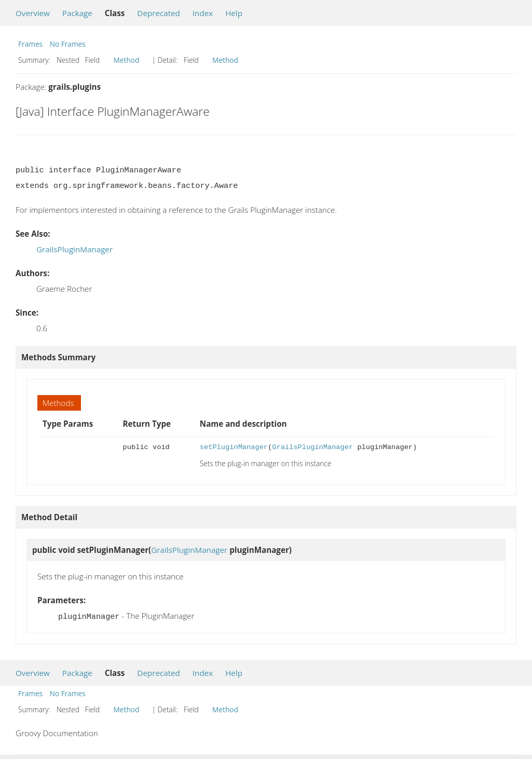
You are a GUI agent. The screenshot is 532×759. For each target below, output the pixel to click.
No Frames (68, 44)
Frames (30, 44)
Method (127, 60)
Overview (33, 13)
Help (234, 13)
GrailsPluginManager (74, 249)
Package (77, 13)
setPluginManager (234, 447)
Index (203, 13)
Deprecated (159, 13)
